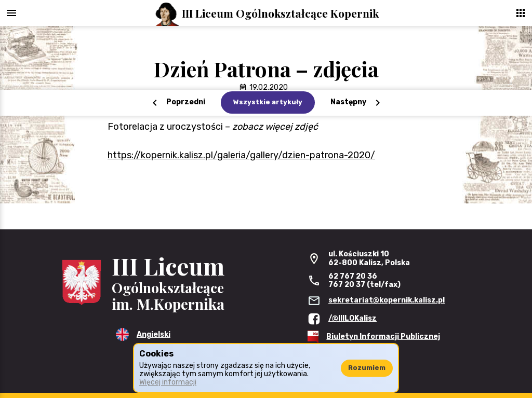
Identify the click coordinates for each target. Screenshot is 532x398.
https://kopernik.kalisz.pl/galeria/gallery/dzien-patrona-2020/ (241, 155)
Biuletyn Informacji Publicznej (383, 337)
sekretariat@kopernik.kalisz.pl (387, 300)
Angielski (154, 334)
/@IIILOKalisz (353, 318)
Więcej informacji (168, 382)
